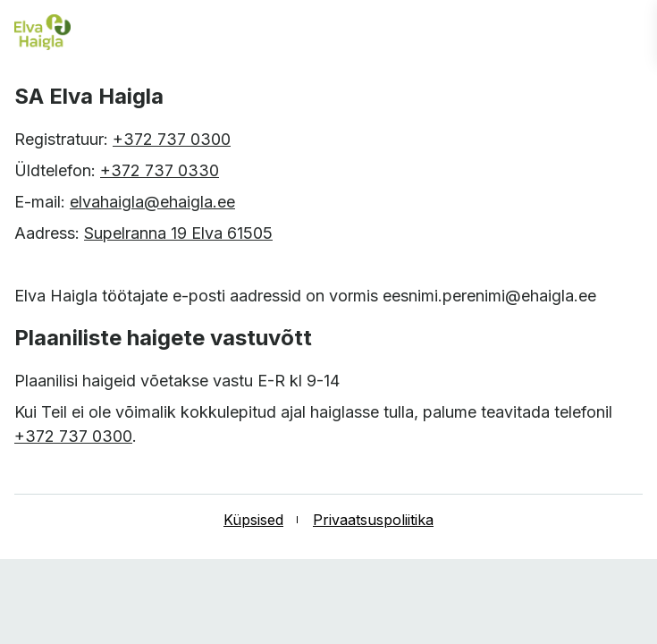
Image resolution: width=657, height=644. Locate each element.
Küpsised (253, 520)
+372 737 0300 (172, 139)
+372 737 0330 (160, 170)
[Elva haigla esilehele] (42, 33)
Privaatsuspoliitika (373, 520)
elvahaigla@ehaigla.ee (152, 202)
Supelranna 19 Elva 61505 (178, 233)
